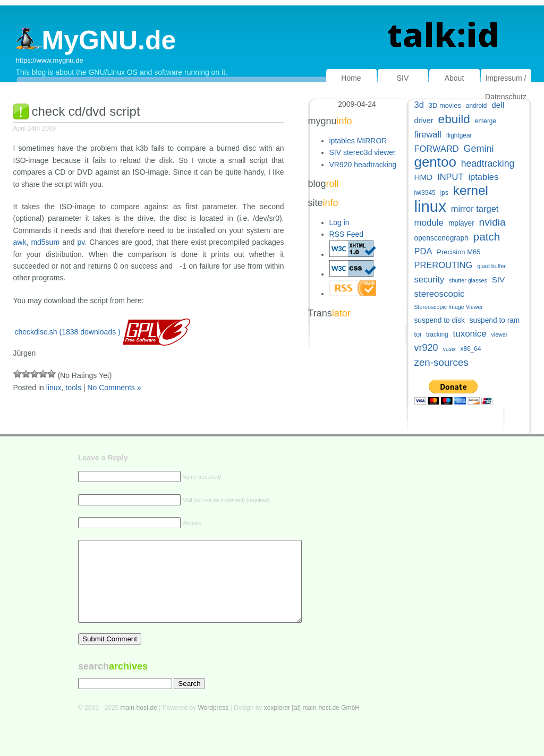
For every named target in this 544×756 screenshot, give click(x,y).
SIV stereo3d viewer (363, 152)
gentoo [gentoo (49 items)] (435, 162)
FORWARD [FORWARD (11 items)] (437, 149)
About (454, 78)
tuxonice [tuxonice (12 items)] (470, 334)
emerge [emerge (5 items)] (486, 121)
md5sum (45, 242)
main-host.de (139, 724)
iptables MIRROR (358, 141)
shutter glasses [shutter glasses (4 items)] (468, 280)
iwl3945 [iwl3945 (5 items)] (425, 193)
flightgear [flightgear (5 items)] (459, 135)
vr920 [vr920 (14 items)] (426, 348)
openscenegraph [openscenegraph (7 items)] (441, 238)
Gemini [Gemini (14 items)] (479, 149)
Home (351, 78)
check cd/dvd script (86, 111)
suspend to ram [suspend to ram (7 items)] (495, 320)
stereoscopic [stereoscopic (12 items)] (440, 294)
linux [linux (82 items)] (430, 206)
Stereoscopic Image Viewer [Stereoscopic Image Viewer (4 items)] (449, 307)
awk (20, 242)
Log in (339, 222)
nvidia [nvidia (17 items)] (492, 222)
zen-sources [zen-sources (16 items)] (441, 362)
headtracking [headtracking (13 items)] (488, 164)
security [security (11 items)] (430, 279)
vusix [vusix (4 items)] (449, 349)
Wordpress (213, 724)
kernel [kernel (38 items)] (471, 190)
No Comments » (114, 388)
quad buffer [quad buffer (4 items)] (491, 266)
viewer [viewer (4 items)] (499, 334)
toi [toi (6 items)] (418, 334)
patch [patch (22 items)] (487, 237)
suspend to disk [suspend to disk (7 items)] (440, 320)
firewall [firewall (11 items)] (428, 134)
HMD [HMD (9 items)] (424, 177)
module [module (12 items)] (429, 223)
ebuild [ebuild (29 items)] (454, 119)
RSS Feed (347, 234)
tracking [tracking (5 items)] (437, 334)
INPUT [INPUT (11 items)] (450, 177)
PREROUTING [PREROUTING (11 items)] (444, 265)
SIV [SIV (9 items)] (499, 280)
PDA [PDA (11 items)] (423, 251)
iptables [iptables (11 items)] (483, 177)
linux (54, 388)
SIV (403, 78)
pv (81, 242)
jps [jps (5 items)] (444, 193)
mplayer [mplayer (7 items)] (461, 223)
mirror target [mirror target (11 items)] (475, 209)
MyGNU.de (96, 40)
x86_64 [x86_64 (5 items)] (471, 349)
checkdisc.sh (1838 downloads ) (68, 332)
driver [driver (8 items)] (424, 121)
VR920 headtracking (363, 165)
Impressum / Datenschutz (506, 87)
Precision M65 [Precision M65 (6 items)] (458, 252)
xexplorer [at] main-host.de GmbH (312, 724)
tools (73, 388)
